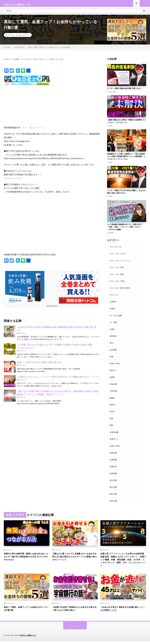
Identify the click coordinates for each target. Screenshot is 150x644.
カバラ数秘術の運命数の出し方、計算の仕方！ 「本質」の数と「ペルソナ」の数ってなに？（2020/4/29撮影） (125, 229)
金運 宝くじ (114, 439)
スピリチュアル (116, 249)
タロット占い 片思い (118, 283)
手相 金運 (114, 392)
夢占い (112, 344)
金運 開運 (114, 473)
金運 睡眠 (114, 460)
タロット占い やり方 (118, 256)
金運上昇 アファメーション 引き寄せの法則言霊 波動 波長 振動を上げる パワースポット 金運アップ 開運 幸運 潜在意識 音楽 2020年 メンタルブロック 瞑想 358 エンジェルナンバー (123, 560)
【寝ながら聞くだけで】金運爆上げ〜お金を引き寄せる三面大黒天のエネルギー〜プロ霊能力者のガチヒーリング (74, 557)
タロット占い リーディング (121, 263)
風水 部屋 (114, 493)
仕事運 (112, 310)
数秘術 (112, 235)
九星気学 (113, 303)
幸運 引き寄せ (115, 364)
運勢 (111, 199)
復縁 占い (114, 371)
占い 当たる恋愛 (116, 317)
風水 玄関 (114, 487)
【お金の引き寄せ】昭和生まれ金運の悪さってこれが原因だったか (122, 611)
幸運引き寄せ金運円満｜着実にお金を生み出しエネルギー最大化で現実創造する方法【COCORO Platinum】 (26, 557)
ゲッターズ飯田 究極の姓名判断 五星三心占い (124, 91)
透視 (111, 128)
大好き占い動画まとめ (28, 638)
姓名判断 (112, 94)
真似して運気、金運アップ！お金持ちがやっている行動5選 (26, 611)
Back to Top (75, 629)
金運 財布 (114, 466)
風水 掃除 (114, 480)
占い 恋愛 (114, 324)
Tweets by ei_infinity (13, 180)
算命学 (112, 412)
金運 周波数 (114, 432)
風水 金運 (114, 500)
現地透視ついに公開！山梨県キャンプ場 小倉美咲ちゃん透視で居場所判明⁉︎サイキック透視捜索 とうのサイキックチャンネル (126, 159)
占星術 (112, 331)
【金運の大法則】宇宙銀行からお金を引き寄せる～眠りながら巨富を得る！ (74, 611)
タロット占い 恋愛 (117, 276)
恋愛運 (112, 378)
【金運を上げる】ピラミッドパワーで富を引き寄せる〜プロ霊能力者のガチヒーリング (58, 379)
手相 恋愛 (114, 385)
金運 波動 (114, 453)
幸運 (112, 358)
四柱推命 (113, 337)
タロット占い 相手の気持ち (121, 290)
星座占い (113, 405)
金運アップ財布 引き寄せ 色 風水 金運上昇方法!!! (40, 365)
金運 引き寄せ (24, 37)
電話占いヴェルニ (37, 130)
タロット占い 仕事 (117, 269)
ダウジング (114, 297)
